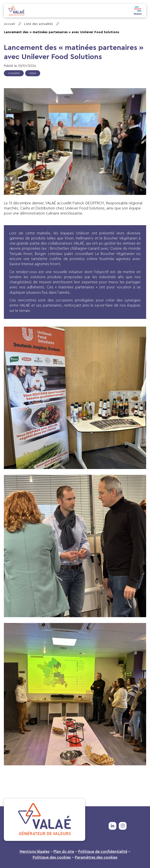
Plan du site (64, 852)
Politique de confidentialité (103, 852)
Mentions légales (34, 852)
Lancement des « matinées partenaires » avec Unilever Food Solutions (62, 32)
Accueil (9, 24)
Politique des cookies (52, 857)
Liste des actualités (39, 24)
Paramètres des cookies (96, 857)
